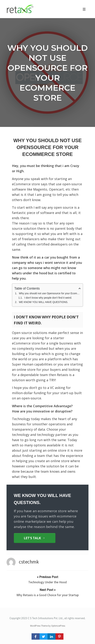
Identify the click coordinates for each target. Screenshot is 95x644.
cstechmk (29, 562)
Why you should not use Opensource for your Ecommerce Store (47, 73)
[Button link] (35, 538)
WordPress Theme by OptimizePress (48, 626)
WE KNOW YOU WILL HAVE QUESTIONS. (43, 302)
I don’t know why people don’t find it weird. (48, 298)
